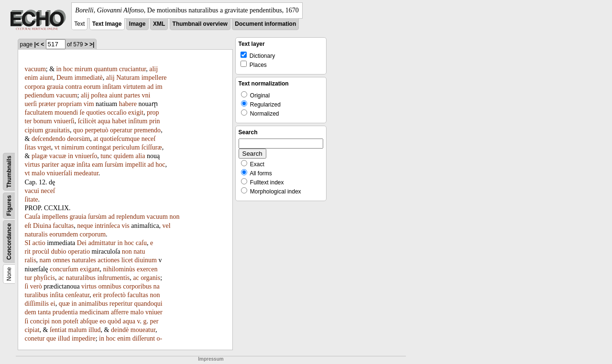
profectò (115, 295)
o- (160, 338)
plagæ (39, 156)
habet (119, 121)
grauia (55, 87)
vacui (32, 191)
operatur (121, 130)
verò (36, 286)
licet (127, 260)
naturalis (36, 234)
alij (153, 69)
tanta (44, 312)
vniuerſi (64, 121)
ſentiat (58, 330)
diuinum (146, 260)
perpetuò (97, 130)
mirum (83, 69)
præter (47, 104)
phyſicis (44, 278)
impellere (154, 78)
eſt (28, 226)
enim (32, 78)
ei (53, 304)
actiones (109, 260)
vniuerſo (86, 156)
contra (73, 87)
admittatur (102, 243)
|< (37, 44)
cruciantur (132, 69)
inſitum (138, 121)
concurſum (64, 269)
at (96, 139)
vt (57, 147)
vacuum (35, 69)
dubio (59, 252)
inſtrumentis (114, 278)
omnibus (109, 286)
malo (38, 173)
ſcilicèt (87, 121)
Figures (9, 206)
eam (97, 165)
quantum (106, 69)
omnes (61, 260)
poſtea (99, 95)
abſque (89, 321)
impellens (55, 217)
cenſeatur (77, 295)
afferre (120, 312)
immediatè (89, 78)
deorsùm (78, 139)
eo (103, 321)
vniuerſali (59, 173)
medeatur (86, 173)
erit (97, 295)
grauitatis (57, 130)
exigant (90, 269)
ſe (82, 112)
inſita (83, 165)
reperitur (121, 304)
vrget (44, 147)
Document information (265, 24)
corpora (35, 87)
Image (137, 24)
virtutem (134, 87)
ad (150, 87)
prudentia (65, 312)
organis (150, 278)
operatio (79, 252)
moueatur (143, 330)
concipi (40, 321)
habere (128, 104)
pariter (50, 165)
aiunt (46, 78)
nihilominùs (119, 269)
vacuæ (58, 156)
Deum (65, 78)
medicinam (94, 312)
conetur (35, 338)
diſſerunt (144, 338)
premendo (147, 130)
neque (85, 226)
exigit (136, 112)
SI (28, 243)
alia (140, 156)
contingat (98, 147)
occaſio (117, 112)
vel (167, 226)
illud (95, 330)
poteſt (71, 321)
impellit (135, 165)
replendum (131, 217)
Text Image (107, 24)
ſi (27, 286)
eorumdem (64, 234)
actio (38, 243)
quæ (64, 304)
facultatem (39, 112)
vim (89, 104)
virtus (33, 165)
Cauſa (33, 217)
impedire (84, 338)
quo (78, 130)
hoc (68, 69)
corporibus (137, 286)
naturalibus (81, 278)
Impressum (211, 359)
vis (125, 226)
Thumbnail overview (200, 24)
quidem (124, 156)
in (59, 69)
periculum (126, 147)
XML (159, 24)
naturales (84, 260)
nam (45, 260)
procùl (41, 252)
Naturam (128, 78)
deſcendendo (49, 139)
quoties (96, 112)
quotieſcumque (120, 139)
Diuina (42, 226)
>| (92, 44)
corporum (93, 234)
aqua (104, 121)
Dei (82, 243)
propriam (70, 104)
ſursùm (114, 165)
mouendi (66, 112)
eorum (92, 87)
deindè (120, 330)
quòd (114, 321)
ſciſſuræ (152, 147)
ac (61, 278)
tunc (106, 156)
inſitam (112, 87)
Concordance (9, 241)
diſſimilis (37, 304)
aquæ (68, 165)
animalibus (93, 304)
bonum (43, 121)
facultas (64, 226)
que (51, 338)
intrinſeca (107, 226)
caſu (141, 243)
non (174, 217)
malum (78, 330)
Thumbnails (9, 172)
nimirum (73, 147)
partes (132, 95)
